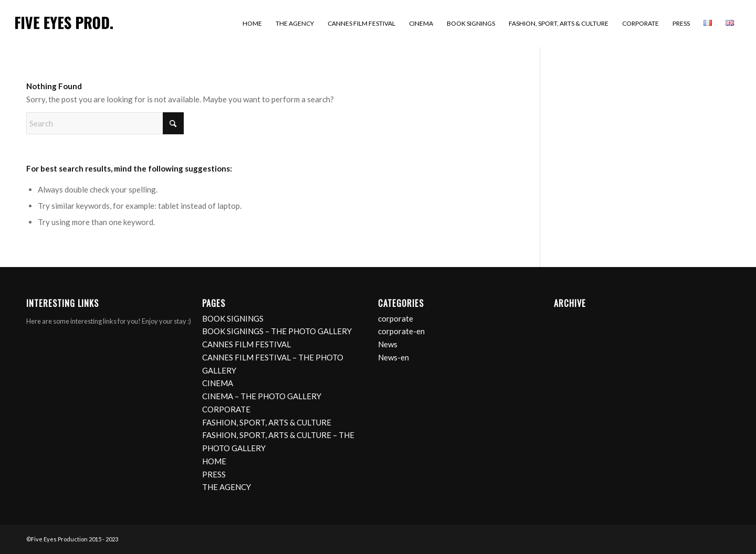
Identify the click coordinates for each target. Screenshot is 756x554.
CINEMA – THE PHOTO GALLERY (262, 396)
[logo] (64, 24)
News (388, 344)
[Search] (105, 123)
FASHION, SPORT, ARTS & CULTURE (267, 422)
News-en (393, 357)
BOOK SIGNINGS (233, 318)
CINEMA (218, 383)
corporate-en (401, 331)
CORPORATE (226, 409)
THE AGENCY (227, 487)
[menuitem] (252, 24)
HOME (214, 461)
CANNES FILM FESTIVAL (246, 344)
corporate (396, 318)
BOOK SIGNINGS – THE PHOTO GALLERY (277, 331)
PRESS (214, 474)
